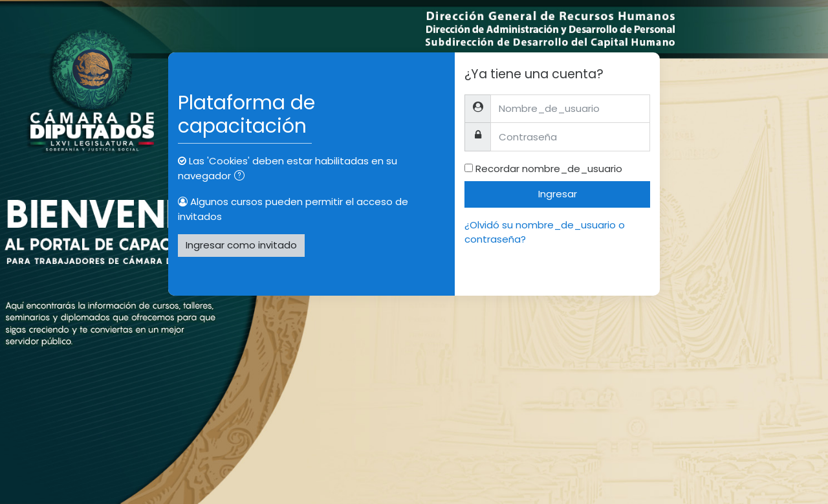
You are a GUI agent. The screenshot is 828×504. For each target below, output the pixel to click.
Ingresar (558, 194)
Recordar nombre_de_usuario (549, 169)
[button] (242, 177)
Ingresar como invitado (241, 245)
